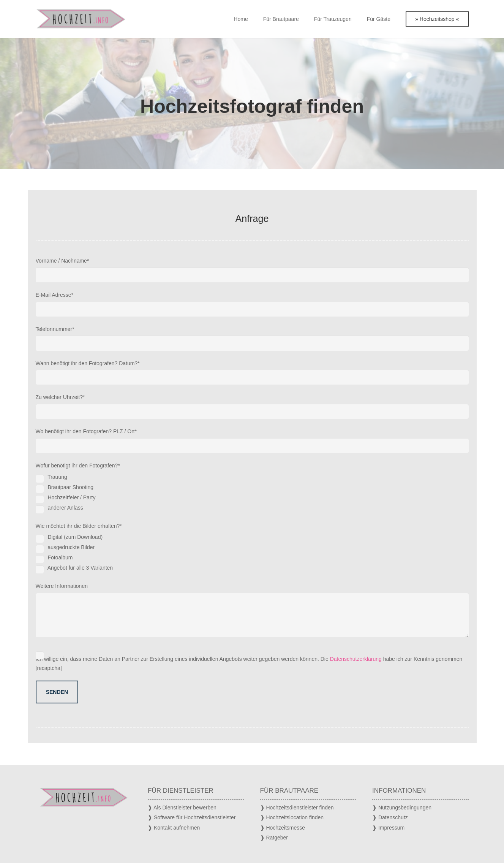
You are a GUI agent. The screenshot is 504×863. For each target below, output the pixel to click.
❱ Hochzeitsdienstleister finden (297, 808)
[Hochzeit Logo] (81, 19)
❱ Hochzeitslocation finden (292, 817)
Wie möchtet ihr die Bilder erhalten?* (252, 548)
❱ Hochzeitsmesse (283, 828)
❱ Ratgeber (274, 838)
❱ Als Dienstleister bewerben (182, 808)
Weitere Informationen (252, 610)
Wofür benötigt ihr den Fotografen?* (252, 488)
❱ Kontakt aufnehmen (174, 828)
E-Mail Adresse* (252, 304)
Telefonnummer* (252, 338)
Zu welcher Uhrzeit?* (252, 406)
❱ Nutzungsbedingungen (402, 808)
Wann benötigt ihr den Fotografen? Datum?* (252, 373)
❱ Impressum (388, 828)
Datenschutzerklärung (356, 659)
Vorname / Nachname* (252, 270)
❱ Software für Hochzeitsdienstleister (192, 817)
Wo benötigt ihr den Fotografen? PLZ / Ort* (252, 441)
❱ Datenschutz (390, 817)
